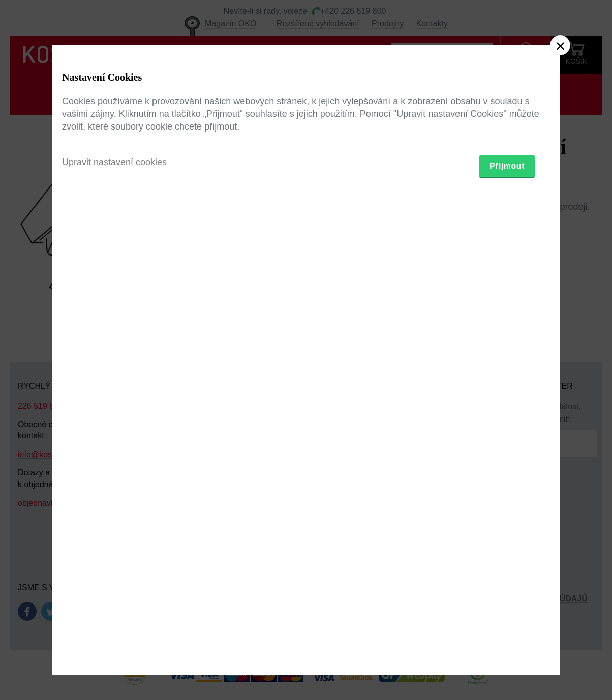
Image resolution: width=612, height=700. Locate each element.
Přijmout (507, 409)
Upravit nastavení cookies (114, 405)
